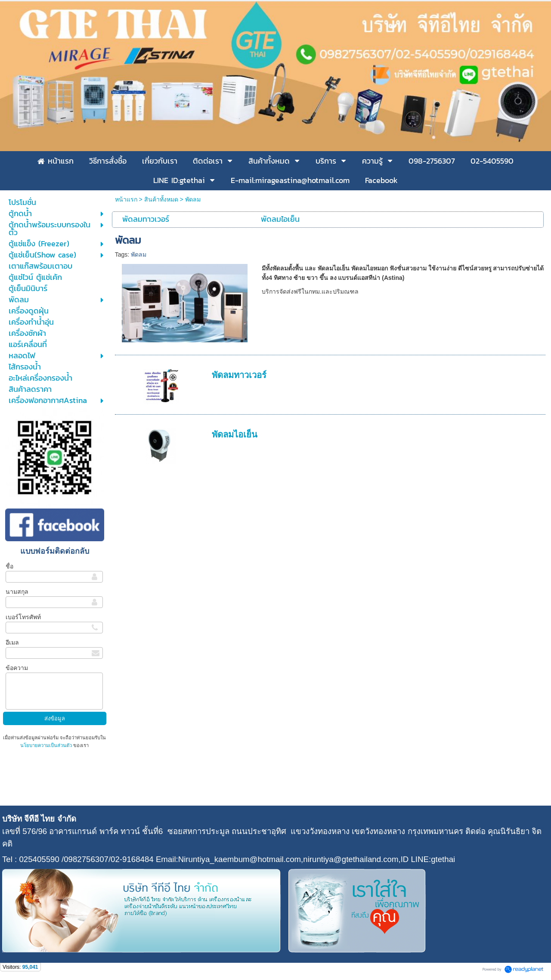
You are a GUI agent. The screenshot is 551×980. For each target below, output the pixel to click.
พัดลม (139, 254)
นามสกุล (17, 592)
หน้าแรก (126, 199)
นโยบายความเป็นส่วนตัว (47, 745)
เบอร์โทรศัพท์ (23, 617)
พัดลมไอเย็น (235, 434)
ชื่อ (9, 566)
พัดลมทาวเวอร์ (239, 375)
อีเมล (12, 642)
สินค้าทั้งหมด (161, 199)
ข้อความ (17, 668)
